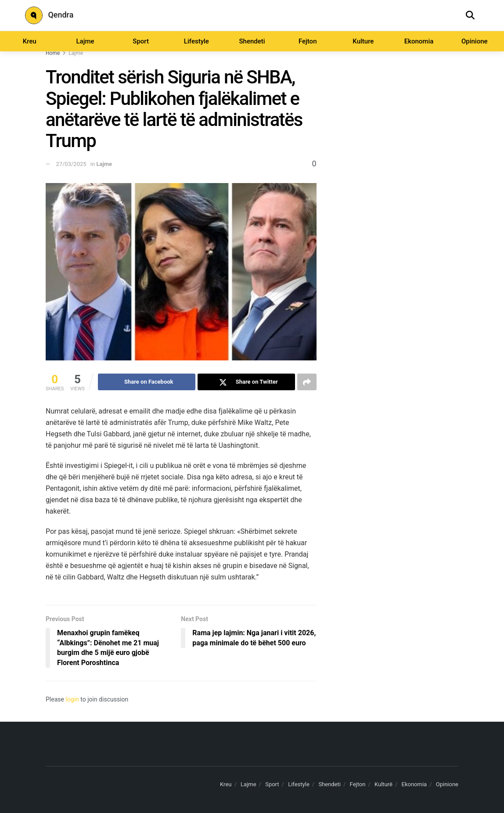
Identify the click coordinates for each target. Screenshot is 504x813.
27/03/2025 (71, 164)
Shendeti (252, 41)
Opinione (475, 41)
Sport (141, 41)
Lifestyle (196, 41)
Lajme (85, 41)
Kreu (30, 41)
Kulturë (383, 784)
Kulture (363, 41)
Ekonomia (419, 41)
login (72, 699)
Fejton (308, 41)
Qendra (49, 15)
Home (53, 53)
